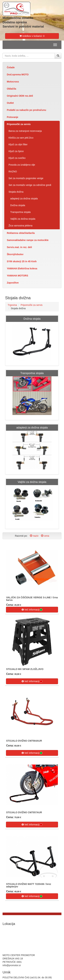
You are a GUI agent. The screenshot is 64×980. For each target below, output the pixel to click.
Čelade (11, 67)
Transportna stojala (20, 212)
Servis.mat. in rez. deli (19, 247)
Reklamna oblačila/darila (21, 233)
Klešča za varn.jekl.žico (21, 138)
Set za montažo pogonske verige (26, 178)
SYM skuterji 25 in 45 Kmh (22, 261)
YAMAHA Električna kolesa (22, 268)
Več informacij (32, 610)
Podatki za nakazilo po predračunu (26, 110)
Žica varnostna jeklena (20, 226)
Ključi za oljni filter (18, 144)
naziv (34, 536)
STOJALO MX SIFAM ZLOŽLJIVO (25, 669)
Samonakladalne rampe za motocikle (28, 240)
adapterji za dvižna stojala (24, 199)
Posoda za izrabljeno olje (22, 165)
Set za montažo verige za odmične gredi (30, 185)
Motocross (13, 82)
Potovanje (13, 117)
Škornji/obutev (15, 254)
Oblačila (11, 89)
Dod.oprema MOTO (18, 75)
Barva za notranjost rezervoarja (25, 131)
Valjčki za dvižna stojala (23, 219)
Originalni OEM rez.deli (20, 96)
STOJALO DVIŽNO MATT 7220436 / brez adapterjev (29, 885)
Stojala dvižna (16, 192)
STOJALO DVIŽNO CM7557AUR (24, 812)
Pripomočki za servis (19, 124)
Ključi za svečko (17, 158)
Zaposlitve (13, 283)
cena (45, 536)
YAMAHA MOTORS (17, 276)
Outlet (10, 103)
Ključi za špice (16, 151)
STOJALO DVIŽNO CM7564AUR (24, 741)
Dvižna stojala (18, 205)
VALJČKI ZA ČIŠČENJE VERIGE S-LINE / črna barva (32, 599)
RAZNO (13, 171)
